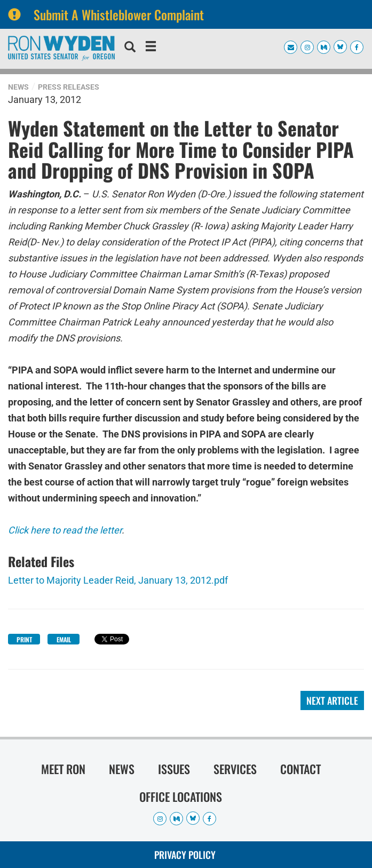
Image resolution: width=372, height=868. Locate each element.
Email (64, 639)
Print (24, 639)
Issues (174, 769)
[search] (130, 48)
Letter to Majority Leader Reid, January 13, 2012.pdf (118, 580)
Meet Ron (63, 769)
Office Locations (181, 797)
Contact (300, 769)
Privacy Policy (185, 855)
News (18, 87)
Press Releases (69, 87)
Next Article (332, 700)
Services (235, 769)
